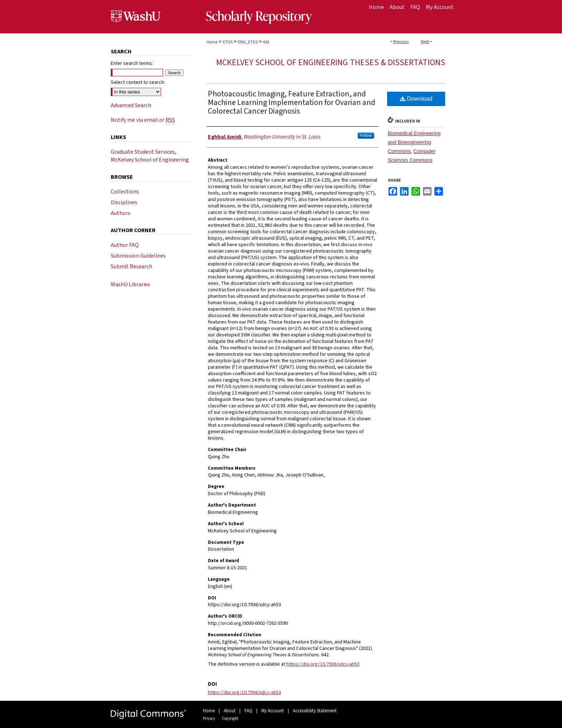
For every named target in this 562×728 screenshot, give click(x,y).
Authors (121, 213)
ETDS (228, 42)
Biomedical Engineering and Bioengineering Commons (414, 142)
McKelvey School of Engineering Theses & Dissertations (331, 63)
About (230, 711)
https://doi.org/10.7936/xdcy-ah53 (323, 664)
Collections (125, 192)
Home (212, 42)
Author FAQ (125, 245)
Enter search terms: (132, 63)
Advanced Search (131, 105)
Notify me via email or (143, 120)
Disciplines (124, 202)
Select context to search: (138, 82)
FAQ (248, 711)
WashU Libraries (130, 284)
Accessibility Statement (315, 711)
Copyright (230, 719)
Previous (401, 42)
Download (416, 99)
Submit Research (132, 267)
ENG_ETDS (248, 42)
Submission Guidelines (138, 256)
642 (266, 42)
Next (425, 42)
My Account (273, 711)
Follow (366, 135)
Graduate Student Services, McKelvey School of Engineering (150, 156)
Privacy (209, 719)
